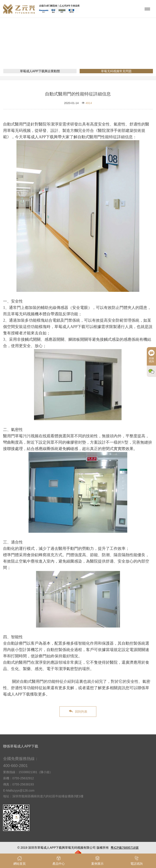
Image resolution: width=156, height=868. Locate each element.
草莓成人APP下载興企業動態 (40, 71)
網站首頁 (61, 50)
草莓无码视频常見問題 (104, 50)
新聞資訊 (78, 50)
